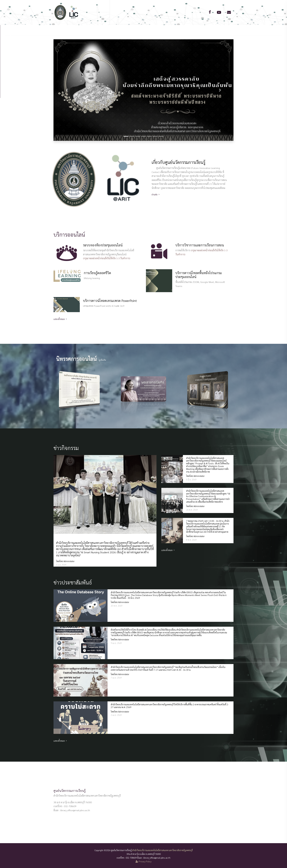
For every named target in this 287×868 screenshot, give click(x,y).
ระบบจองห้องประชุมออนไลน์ (103, 245)
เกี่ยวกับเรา (114, 30)
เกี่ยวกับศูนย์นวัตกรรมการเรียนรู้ (178, 162)
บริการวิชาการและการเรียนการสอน (200, 245)
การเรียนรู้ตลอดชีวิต (97, 273)
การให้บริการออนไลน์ (142, 30)
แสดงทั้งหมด (60, 319)
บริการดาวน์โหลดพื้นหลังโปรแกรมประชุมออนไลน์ (199, 275)
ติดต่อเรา (190, 30)
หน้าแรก (94, 30)
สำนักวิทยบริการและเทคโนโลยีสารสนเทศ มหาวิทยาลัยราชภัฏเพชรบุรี (162, 850)
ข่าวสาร (168, 30)
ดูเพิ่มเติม (102, 360)
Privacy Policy (143, 861)
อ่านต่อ (156, 194)
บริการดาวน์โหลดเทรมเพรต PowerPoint (110, 301)
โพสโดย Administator (65, 561)
